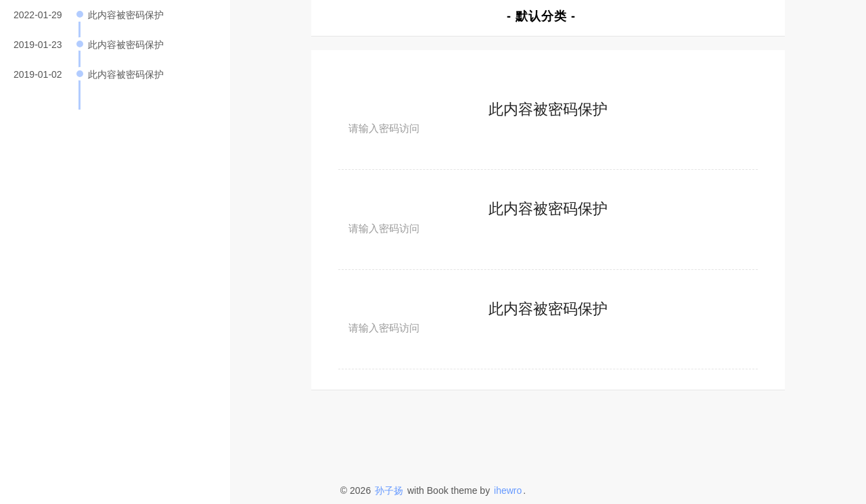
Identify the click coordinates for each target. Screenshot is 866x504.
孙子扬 (389, 490)
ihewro (508, 490)
